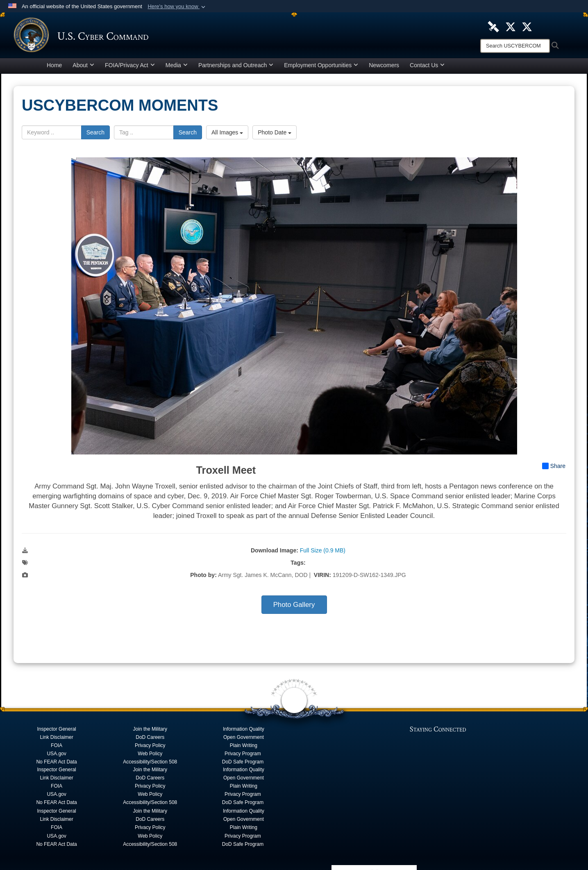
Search (95, 134)
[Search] (515, 46)
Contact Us (427, 67)
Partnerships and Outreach (236, 67)
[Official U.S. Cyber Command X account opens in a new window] (511, 26)
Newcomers (384, 67)
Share (554, 468)
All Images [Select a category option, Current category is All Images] (227, 134)
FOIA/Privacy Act (130, 67)
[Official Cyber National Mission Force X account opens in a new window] (527, 26)
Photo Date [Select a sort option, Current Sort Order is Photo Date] (275, 134)
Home (54, 67)
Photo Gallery (294, 607)
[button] (177, 7)
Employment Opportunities (321, 67)
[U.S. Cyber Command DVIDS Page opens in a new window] (493, 26)
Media (177, 67)
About (83, 67)
